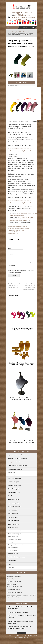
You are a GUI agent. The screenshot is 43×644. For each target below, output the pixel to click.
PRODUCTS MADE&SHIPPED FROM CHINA (23, 18)
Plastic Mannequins (13, 514)
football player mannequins (15, 539)
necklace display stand (18, 230)
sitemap (26, 638)
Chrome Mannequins (13, 489)
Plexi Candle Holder (13, 517)
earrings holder (21, 227)
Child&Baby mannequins (14, 485)
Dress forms (11, 496)
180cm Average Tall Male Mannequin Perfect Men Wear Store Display (21, 608)
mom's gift (21, 228)
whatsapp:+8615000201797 (23, 13)
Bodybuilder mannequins (14, 534)
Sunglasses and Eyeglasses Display (17, 466)
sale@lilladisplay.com (23, 15)
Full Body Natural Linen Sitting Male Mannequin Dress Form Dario (22, 617)
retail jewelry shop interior (22, 232)
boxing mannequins (13, 537)
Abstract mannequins (13, 482)
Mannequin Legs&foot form (15, 503)
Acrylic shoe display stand (15, 478)
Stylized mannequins (13, 554)
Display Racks (12, 472)
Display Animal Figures (14, 492)
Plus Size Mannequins (14, 521)
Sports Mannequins (13, 528)
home (17, 638)
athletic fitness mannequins (15, 531)
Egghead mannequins (14, 500)
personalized (11, 232)
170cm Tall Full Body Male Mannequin (18, 612)
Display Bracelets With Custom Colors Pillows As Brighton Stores (21, 622)
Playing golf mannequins (14, 542)
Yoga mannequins (13, 550)
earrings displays (12, 227)
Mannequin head (12, 510)
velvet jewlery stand (13, 234)
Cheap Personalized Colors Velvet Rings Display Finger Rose (15, 286)
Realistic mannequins (13, 524)
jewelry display (14, 228)
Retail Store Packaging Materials (16, 557)
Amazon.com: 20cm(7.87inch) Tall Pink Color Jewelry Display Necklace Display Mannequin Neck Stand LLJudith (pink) (23, 219)
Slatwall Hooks (12, 561)
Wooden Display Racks (14, 475)
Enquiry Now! (22, 82)
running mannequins (13, 548)
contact (21, 638)
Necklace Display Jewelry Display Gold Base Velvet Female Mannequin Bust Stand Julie (29, 287)
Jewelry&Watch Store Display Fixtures (22, 32)
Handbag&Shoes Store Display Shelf (17, 459)
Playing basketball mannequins (16, 545)
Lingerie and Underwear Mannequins (18, 455)
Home (10, 32)
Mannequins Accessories (14, 507)
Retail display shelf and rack (15, 469)
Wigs (9, 564)
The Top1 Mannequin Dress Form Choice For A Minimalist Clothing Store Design (20, 628)
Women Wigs (11, 567)
